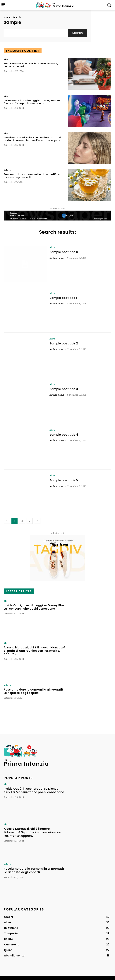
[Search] (78, 33)
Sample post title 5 (64, 480)
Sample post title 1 (63, 298)
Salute (7, 170)
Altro (6, 59)
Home (7, 17)
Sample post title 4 (64, 435)
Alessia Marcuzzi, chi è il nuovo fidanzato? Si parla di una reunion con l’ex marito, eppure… (33, 139)
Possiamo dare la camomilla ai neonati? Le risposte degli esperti (32, 176)
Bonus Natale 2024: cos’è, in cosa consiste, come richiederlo (31, 65)
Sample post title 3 (64, 389)
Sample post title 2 (64, 343)
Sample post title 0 (64, 252)
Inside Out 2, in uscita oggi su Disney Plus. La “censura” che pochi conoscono (32, 102)
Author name (57, 258)
